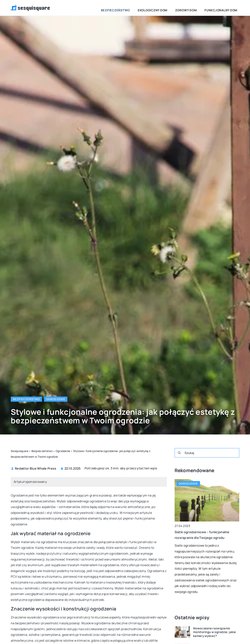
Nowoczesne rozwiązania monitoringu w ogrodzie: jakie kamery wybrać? (215, 632)
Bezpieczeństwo (139, 8)
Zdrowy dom (196, 8)
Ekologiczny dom (170, 8)
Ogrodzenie (56, 399)
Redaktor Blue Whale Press (36, 468)
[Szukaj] (179, 453)
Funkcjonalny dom (225, 8)
